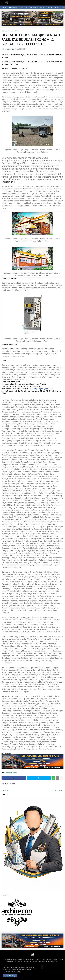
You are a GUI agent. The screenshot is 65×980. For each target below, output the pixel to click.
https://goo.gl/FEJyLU (44, 389)
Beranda (4, 31)
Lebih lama (59, 790)
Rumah (43, 7)
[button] (2, 3)
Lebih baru (6, 790)
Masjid (50, 7)
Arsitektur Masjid (13, 31)
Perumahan (34, 7)
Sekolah (57, 7)
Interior (4, 7)
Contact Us (39, 976)
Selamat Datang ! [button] (11, 976)
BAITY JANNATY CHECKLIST (18, 7)
